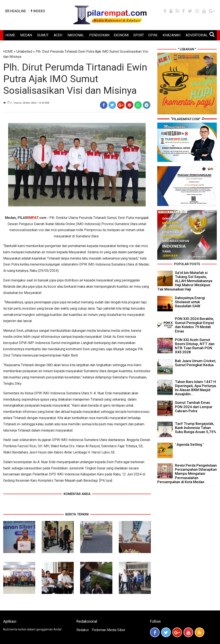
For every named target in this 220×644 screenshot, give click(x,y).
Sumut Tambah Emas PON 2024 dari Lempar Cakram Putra (194, 407)
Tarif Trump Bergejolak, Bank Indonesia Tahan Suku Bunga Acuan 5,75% (196, 428)
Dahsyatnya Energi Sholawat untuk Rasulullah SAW (190, 302)
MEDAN (26, 35)
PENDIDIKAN (99, 35)
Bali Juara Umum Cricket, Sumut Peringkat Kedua (196, 363)
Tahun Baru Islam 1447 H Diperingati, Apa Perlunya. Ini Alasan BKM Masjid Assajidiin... (196, 388)
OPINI (153, 35)
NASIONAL (76, 35)
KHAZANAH (172, 35)
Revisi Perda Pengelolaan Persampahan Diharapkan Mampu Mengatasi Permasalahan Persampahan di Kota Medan (187, 474)
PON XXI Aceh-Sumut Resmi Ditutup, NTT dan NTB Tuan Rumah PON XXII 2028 (195, 346)
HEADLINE (16, 11)
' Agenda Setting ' (189, 444)
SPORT (139, 35)
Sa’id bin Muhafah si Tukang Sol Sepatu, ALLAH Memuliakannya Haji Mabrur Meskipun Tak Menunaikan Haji (185, 281)
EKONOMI (121, 35)
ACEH (58, 35)
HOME (10, 35)
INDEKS (38, 11)
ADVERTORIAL (197, 35)
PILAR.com (32, 218)
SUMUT (43, 35)
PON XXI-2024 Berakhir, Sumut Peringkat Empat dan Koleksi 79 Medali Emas (194, 325)
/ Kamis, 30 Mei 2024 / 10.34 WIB (31, 103)
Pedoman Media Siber (108, 630)
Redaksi (83, 630)
